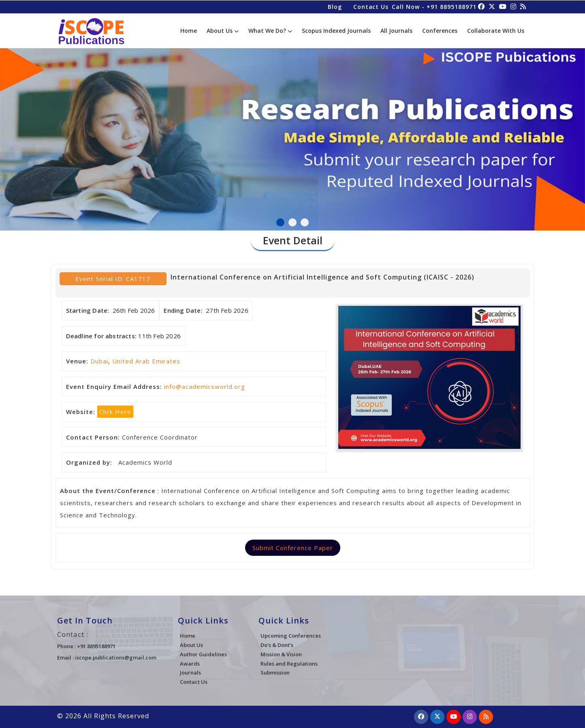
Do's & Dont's (277, 645)
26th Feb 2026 (134, 310)
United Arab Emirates (146, 361)
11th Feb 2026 (159, 336)
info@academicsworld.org (205, 386)
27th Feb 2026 (227, 310)
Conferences (440, 31)
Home (189, 31)
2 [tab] (292, 222)
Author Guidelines (203, 654)
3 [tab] (305, 222)
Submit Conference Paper (293, 548)
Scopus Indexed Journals (336, 31)
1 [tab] (280, 222)
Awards (190, 664)
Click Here (115, 412)
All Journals (396, 31)
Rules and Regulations (289, 664)
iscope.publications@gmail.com (116, 658)
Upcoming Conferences (291, 636)
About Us (223, 31)
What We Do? (270, 31)
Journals (190, 672)
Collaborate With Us (496, 31)
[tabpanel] (292, 135)
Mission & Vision (281, 654)
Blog (334, 6)
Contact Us (371, 6)
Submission (275, 672)
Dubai (99, 361)
